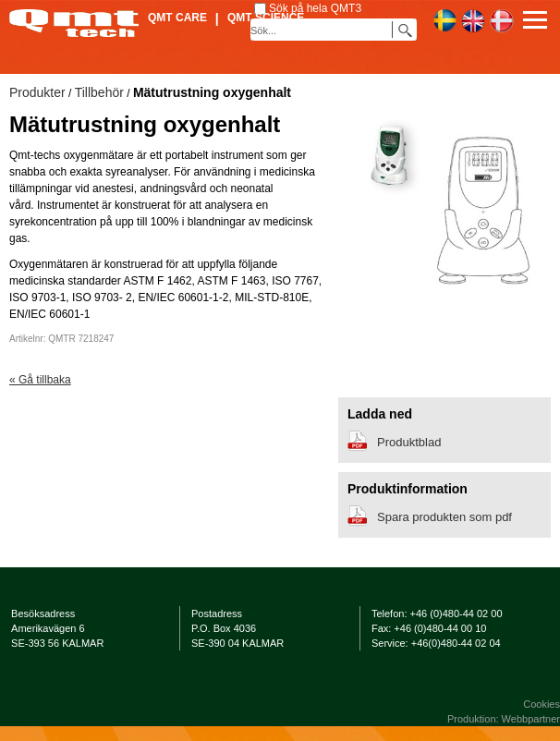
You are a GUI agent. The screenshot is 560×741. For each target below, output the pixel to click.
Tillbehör (99, 92)
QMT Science (266, 18)
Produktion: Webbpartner (504, 719)
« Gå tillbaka (40, 380)
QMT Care (177, 18)
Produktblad (409, 442)
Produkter (37, 92)
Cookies (542, 704)
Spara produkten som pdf (444, 517)
